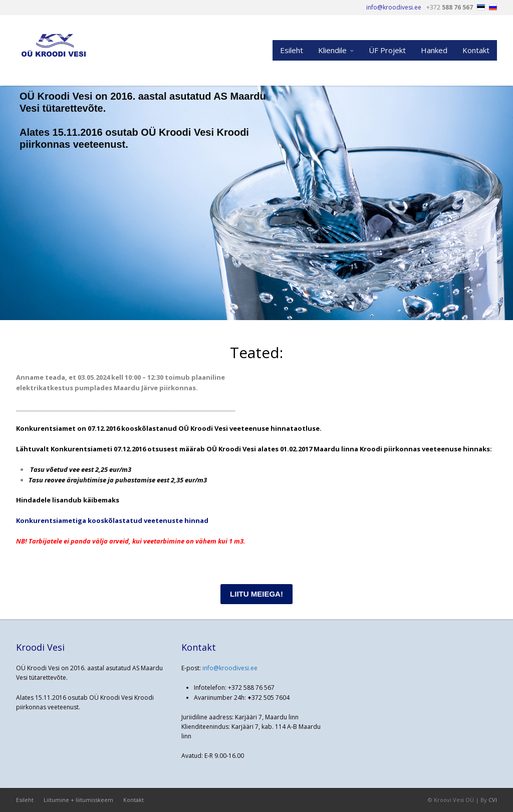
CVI (493, 800)
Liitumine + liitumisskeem (78, 800)
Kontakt (476, 50)
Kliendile (332, 50)
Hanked (434, 50)
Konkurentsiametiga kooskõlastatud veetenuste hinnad (112, 520)
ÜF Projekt (387, 50)
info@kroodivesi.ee (230, 668)
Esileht (292, 50)
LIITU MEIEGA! (256, 594)
